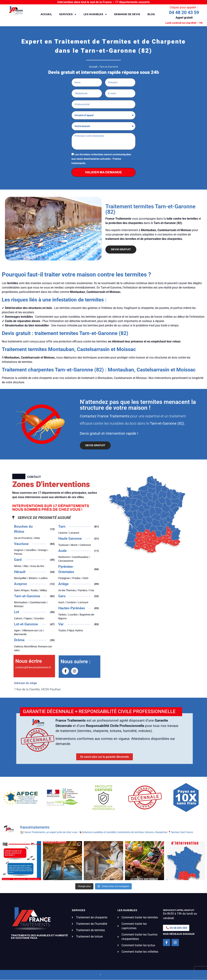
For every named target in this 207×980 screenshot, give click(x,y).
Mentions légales (86, 975)
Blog (151, 14)
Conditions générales (118, 975)
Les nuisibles (95, 14)
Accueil (46, 14)
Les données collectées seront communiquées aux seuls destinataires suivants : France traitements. (101, 159)
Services (68, 14)
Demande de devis (127, 14)
